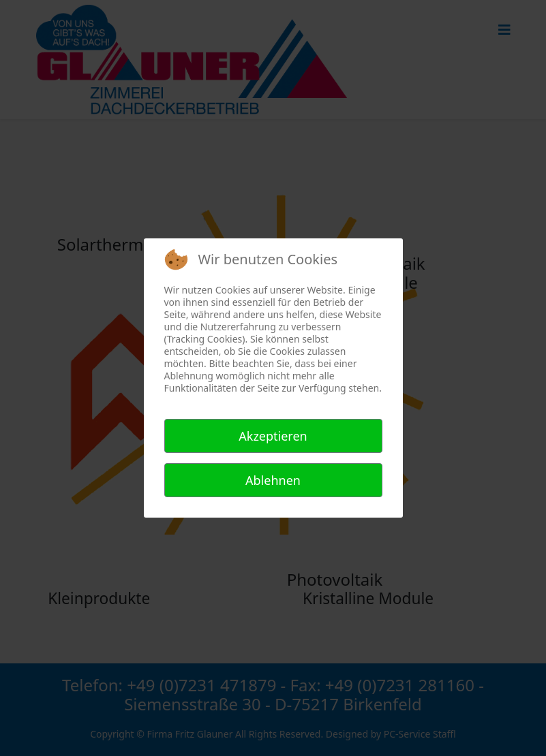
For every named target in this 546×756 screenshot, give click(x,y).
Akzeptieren (273, 436)
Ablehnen (273, 480)
